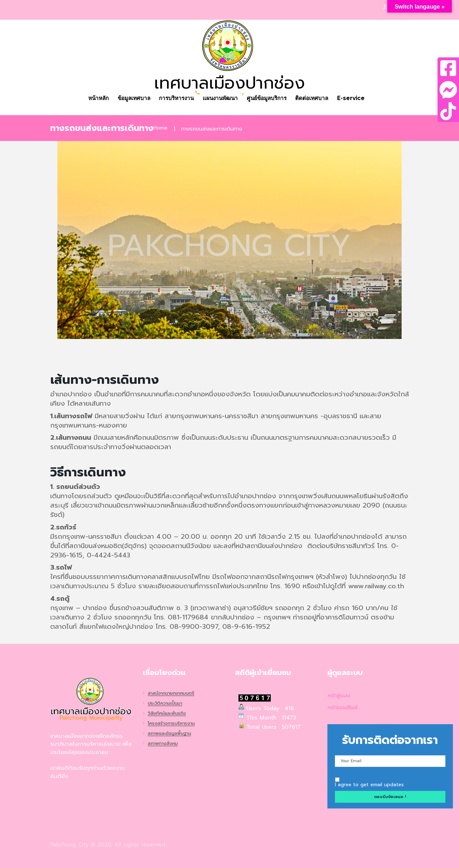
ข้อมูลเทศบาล (129, 98)
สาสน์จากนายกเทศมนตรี (174, 694)
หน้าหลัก (92, 98)
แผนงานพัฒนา (221, 98)
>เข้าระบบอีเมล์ (344, 707)
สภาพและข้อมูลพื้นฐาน (172, 734)
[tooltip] (448, 68)
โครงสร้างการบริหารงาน (174, 724)
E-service (358, 98)
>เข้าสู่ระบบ (340, 695)
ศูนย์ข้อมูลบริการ (270, 98)
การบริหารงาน (175, 98)
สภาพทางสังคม (165, 744)
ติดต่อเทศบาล (318, 98)
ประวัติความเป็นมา (167, 704)
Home (161, 129)
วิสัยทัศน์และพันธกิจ (169, 714)
